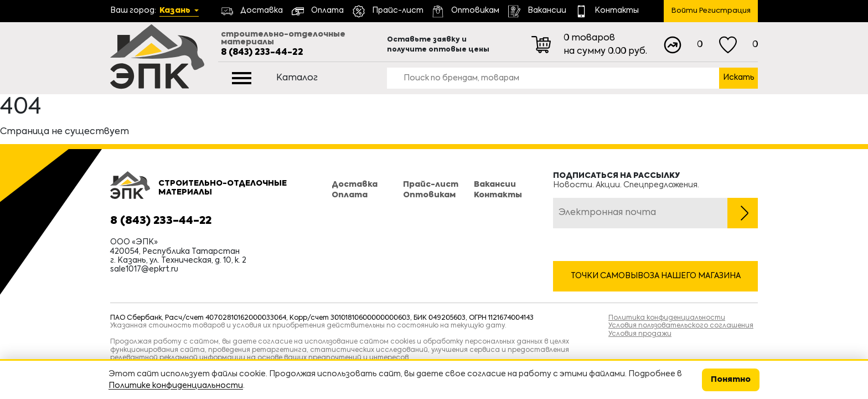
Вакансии (495, 185)
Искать (739, 78)
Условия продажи (640, 334)
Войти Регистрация (711, 11)
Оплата (350, 195)
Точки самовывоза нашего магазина (656, 276)
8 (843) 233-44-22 (262, 53)
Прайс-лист (431, 185)
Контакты (498, 195)
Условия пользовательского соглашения (681, 326)
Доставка (355, 185)
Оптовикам (429, 195)
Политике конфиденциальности (176, 386)
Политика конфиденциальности (667, 318)
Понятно (731, 380)
